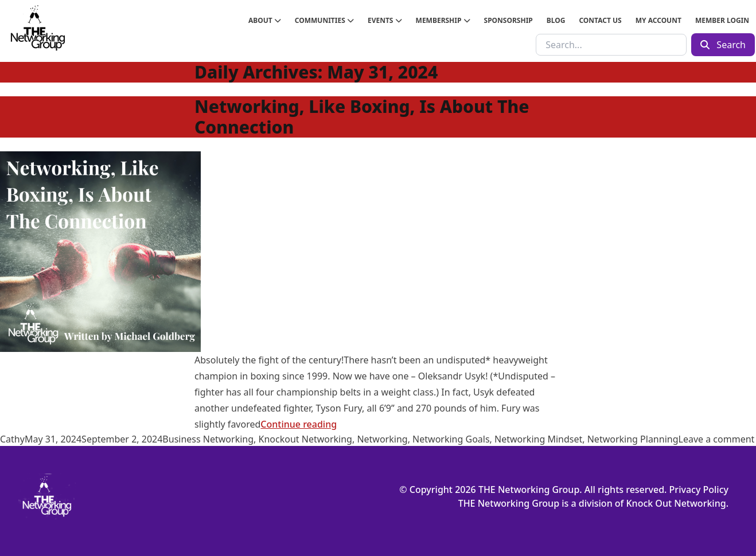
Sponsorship (508, 20)
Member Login (722, 20)
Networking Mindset (538, 439)
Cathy (12, 439)
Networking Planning (633, 439)
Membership (443, 20)
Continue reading (299, 424)
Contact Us (600, 20)
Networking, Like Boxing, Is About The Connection (362, 117)
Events (385, 20)
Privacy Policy (699, 490)
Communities (324, 20)
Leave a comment (717, 439)
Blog (556, 20)
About (265, 20)
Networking (382, 439)
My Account (658, 20)
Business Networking (208, 439)
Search (723, 45)
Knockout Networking (305, 439)
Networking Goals (451, 439)
